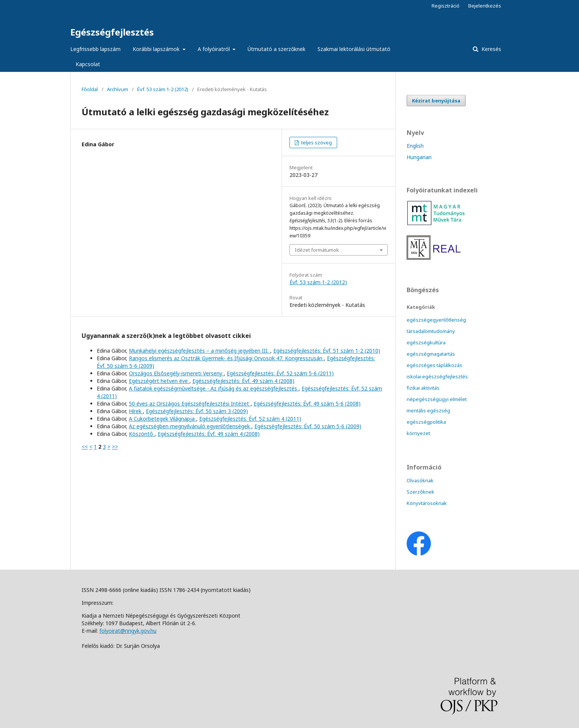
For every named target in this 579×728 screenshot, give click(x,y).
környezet (418, 433)
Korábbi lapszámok (157, 49)
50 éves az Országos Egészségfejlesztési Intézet (190, 403)
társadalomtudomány (431, 331)
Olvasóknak (420, 480)
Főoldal (90, 89)
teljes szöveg (316, 143)
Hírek (136, 411)
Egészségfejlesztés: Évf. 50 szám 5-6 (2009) (308, 426)
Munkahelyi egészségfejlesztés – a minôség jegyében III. (200, 351)
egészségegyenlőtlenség (436, 320)
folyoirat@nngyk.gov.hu (128, 631)
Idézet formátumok (317, 250)
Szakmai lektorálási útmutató (354, 49)
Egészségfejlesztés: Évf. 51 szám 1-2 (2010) (327, 351)
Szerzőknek (420, 492)
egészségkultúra (426, 342)
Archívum (118, 89)
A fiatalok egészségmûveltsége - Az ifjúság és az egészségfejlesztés (214, 388)
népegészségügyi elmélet (437, 399)
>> (115, 447)
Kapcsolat (88, 64)
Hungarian (419, 157)
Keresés (491, 49)
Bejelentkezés (485, 6)
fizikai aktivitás (423, 388)
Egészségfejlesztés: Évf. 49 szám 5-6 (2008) (307, 403)
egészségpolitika (426, 422)
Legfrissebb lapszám (95, 49)
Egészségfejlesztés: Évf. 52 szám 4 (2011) (250, 419)
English (415, 146)
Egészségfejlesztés (112, 32)
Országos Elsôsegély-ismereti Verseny (176, 373)
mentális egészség (428, 410)
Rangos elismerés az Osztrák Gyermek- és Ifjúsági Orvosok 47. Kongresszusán (226, 358)
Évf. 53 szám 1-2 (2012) (163, 89)
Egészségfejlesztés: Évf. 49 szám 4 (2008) (243, 381)
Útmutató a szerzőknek (276, 49)
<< (85, 447)
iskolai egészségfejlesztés (437, 376)
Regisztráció (446, 6)
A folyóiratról (214, 49)
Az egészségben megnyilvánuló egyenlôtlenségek (190, 426)
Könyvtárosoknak (427, 503)
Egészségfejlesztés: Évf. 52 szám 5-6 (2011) (280, 373)
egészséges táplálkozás (434, 365)
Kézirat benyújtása (436, 101)
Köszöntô (142, 434)
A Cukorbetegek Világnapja (163, 419)
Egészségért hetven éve (159, 381)
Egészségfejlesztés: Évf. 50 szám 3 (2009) (197, 411)
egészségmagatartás (431, 354)
